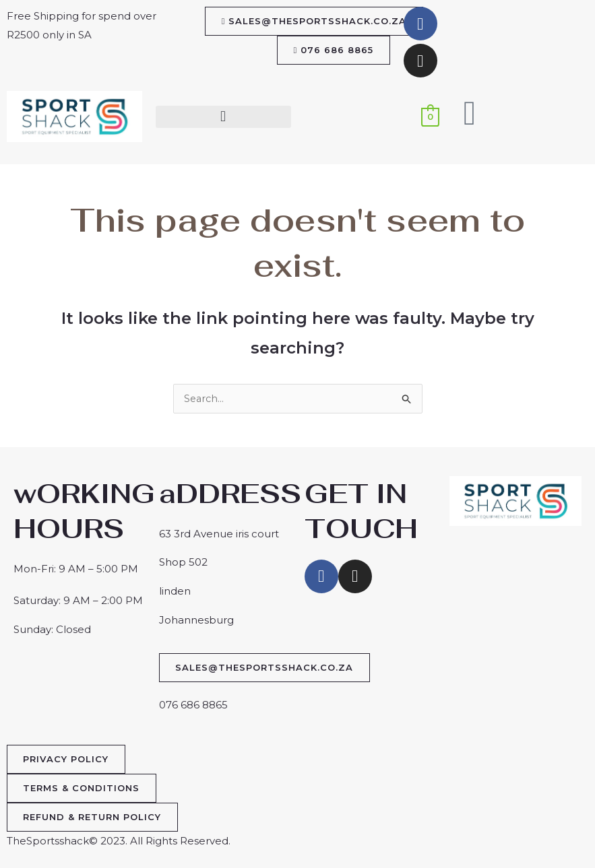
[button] (223, 117)
